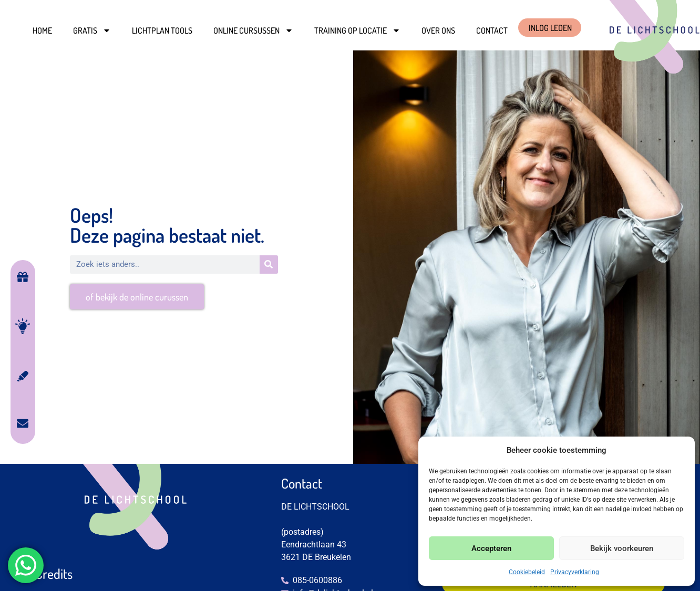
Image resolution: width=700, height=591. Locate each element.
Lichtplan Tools (162, 30)
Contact (492, 30)
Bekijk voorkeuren (622, 548)
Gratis (92, 30)
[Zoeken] (269, 265)
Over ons (438, 30)
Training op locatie (357, 30)
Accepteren (491, 548)
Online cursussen (253, 30)
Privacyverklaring (575, 572)
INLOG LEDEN (550, 28)
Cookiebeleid (527, 572)
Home (42, 30)
